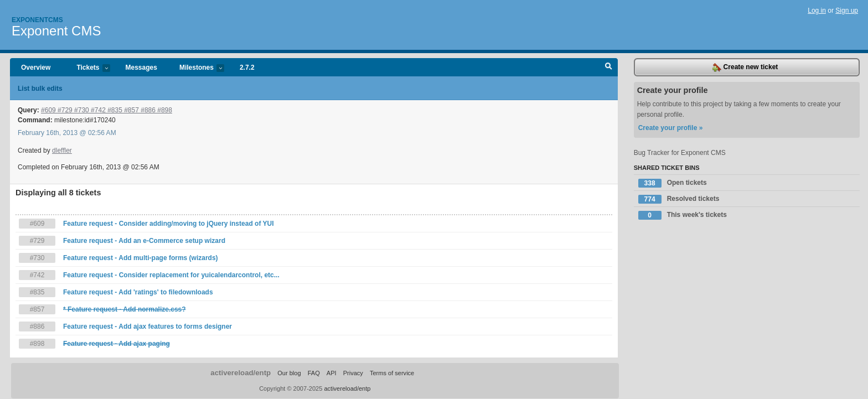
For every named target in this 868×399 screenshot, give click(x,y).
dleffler (62, 151)
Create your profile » (671, 128)
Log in (817, 11)
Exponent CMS (56, 31)
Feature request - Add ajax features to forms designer (148, 327)
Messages (141, 68)
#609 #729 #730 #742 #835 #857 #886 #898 (107, 110)
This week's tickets (683, 215)
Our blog (289, 373)
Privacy (353, 373)
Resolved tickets (679, 199)
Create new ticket (745, 68)
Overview (36, 68)
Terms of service (392, 373)
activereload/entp (241, 373)
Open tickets (673, 183)
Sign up (847, 11)
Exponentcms (37, 20)
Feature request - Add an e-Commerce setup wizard (144, 241)
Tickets (87, 68)
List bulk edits (40, 89)
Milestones (196, 68)
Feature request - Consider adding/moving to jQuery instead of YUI (169, 224)
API (332, 373)
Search (609, 68)
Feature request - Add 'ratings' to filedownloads (138, 292)
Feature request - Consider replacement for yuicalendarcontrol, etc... (171, 275)
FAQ (314, 373)
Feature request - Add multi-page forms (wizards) (141, 258)
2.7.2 (247, 68)
